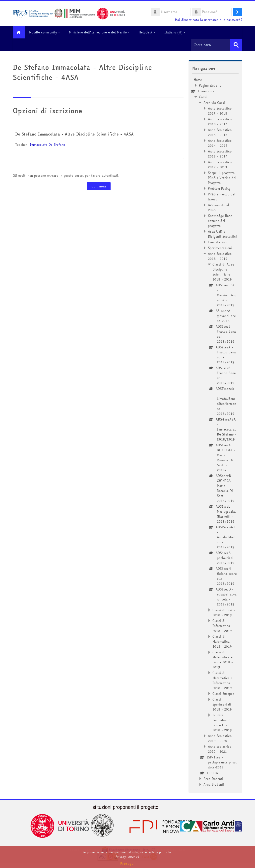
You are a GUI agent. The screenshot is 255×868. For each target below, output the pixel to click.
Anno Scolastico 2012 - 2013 (220, 164)
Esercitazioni (218, 242)
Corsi (203, 97)
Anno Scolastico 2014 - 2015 (220, 143)
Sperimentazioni (220, 248)
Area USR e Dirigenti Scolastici (222, 234)
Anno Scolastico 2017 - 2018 (220, 111)
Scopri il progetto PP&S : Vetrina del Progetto (222, 177)
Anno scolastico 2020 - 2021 (220, 749)
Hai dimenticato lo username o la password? (209, 20)
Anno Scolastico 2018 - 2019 (220, 256)
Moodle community (46, 32)
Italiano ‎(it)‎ (177, 32)
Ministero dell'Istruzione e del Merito (101, 32)
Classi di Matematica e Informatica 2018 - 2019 (223, 680)
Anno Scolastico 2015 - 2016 (220, 132)
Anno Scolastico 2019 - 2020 (220, 738)
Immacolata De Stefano (47, 145)
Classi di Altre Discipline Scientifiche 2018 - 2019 (223, 272)
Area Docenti (213, 778)
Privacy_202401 (127, 857)
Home (198, 79)
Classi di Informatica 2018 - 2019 (222, 625)
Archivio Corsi (214, 102)
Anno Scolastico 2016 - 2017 (220, 121)
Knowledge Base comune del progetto (220, 220)
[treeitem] (215, 432)
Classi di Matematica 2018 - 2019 (222, 641)
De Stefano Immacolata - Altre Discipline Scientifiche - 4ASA (74, 134)
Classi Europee (223, 693)
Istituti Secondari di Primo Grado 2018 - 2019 (222, 722)
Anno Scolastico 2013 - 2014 (220, 153)
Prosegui (127, 864)
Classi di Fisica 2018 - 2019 (224, 612)
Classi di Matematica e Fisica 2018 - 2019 (223, 659)
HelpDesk (149, 32)
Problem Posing (219, 188)
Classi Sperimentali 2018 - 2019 (222, 704)
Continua (99, 186)
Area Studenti (214, 784)
